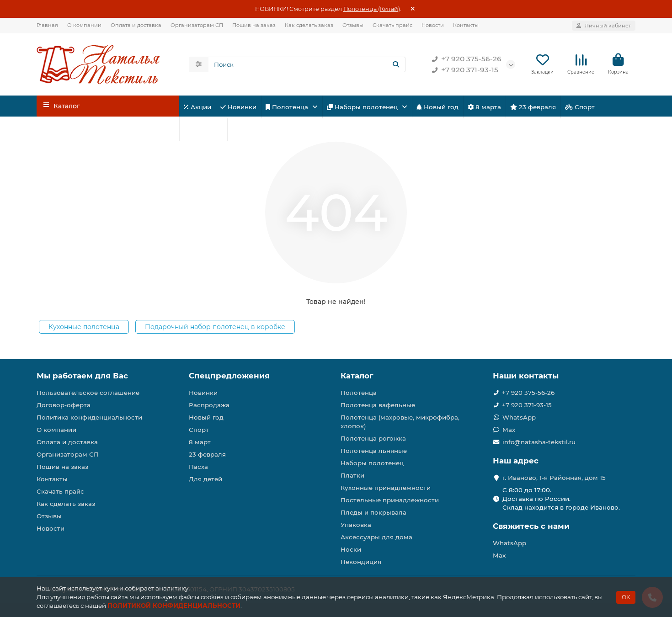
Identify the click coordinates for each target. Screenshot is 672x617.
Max (509, 430)
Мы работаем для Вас (82, 376)
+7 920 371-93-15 (463, 70)
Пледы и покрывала (373, 512)
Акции (197, 107)
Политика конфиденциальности (89, 417)
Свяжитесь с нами (531, 526)
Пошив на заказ (254, 25)
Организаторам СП (197, 25)
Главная (47, 25)
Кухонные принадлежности (386, 488)
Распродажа (209, 405)
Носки (351, 549)
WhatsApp (519, 417)
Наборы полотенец (363, 107)
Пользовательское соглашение (88, 393)
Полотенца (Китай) (372, 9)
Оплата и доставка (136, 25)
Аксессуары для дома (376, 537)
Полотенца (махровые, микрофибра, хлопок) (400, 422)
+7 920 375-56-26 (465, 59)
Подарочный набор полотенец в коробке (215, 327)
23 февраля (533, 107)
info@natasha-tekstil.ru (539, 442)
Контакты (466, 25)
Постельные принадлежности (390, 500)
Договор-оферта (64, 405)
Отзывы (353, 25)
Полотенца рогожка (373, 438)
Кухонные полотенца (84, 327)
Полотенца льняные (374, 451)
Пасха (245, 130)
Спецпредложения (229, 376)
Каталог (357, 376)
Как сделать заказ (309, 25)
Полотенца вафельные (378, 405)
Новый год (437, 107)
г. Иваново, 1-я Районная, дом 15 (554, 478)
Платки (352, 475)
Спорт (580, 107)
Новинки (238, 107)
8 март (200, 442)
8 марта (484, 107)
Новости (433, 25)
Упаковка (356, 525)
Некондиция (361, 562)
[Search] (307, 65)
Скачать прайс (392, 25)
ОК (626, 597)
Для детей (203, 130)
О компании (84, 25)
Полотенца (288, 107)
